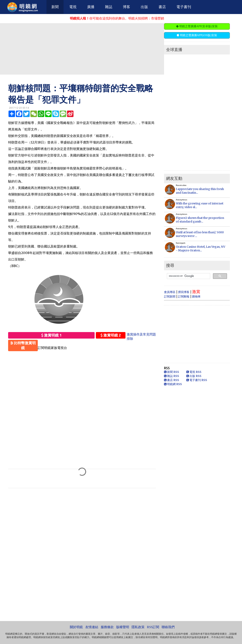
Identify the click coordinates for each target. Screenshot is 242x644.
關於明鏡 (76, 627)
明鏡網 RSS (173, 384)
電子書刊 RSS (197, 380)
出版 (144, 7)
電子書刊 (184, 7)
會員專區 (170, 292)
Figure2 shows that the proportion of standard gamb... (200, 220)
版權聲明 (123, 627)
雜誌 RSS (172, 376)
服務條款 (107, 627)
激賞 (196, 292)
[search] (188, 276)
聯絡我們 (168, 627)
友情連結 (92, 627)
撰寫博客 (184, 292)
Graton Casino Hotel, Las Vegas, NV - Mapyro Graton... (200, 249)
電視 (73, 7)
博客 (126, 7)
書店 (162, 7)
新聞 (55, 7)
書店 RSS (172, 380)
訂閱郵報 (184, 296)
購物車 (196, 296)
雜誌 (109, 7)
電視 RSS (194, 372)
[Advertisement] (98, 49)
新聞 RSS (172, 372)
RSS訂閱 (153, 627)
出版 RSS (194, 376)
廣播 (91, 7)
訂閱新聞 (170, 296)
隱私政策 (138, 627)
